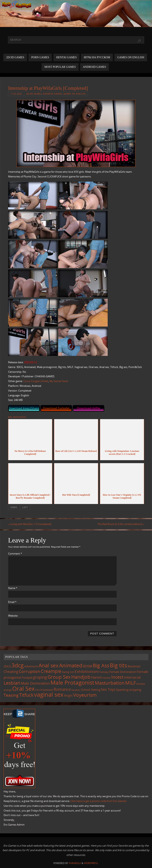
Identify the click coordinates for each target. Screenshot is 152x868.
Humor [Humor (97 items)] (107, 678)
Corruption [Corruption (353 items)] (29, 671)
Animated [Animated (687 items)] (71, 666)
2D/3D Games (34, 94)
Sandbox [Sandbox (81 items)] (76, 690)
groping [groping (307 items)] (40, 677)
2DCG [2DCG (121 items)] (7, 666)
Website (13, 616)
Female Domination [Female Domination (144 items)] (123, 672)
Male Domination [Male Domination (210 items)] (35, 683)
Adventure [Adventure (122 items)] (31, 666)
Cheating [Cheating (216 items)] (11, 672)
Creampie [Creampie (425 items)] (51, 671)
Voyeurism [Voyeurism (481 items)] (85, 695)
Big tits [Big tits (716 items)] (118, 666)
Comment (15, 554)
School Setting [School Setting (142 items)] (91, 690)
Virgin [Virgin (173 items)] (68, 696)
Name (13, 588)
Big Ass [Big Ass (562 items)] (101, 666)
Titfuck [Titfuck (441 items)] (26, 695)
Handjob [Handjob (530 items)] (81, 677)
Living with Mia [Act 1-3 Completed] (30, 524)
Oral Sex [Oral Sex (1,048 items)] (23, 689)
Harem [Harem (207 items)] (97, 677)
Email (12, 602)
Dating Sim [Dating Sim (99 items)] (68, 672)
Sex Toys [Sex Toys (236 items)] (108, 689)
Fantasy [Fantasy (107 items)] (104, 672)
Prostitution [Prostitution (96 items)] (47, 690)
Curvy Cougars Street (36, 381)
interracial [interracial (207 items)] (132, 677)
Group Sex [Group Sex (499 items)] (59, 677)
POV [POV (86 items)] (38, 690)
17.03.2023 (16, 94)
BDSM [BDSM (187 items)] (88, 666)
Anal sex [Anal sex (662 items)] (49, 666)
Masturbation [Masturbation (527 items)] (110, 683)
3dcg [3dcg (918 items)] (18, 665)
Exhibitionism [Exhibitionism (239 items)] (87, 671)
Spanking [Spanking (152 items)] (122, 690)
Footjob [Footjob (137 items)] (27, 677)
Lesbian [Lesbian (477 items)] (12, 683)
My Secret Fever (59, 381)
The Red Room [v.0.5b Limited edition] (121, 524)
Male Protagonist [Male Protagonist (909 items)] (72, 682)
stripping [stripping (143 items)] (135, 690)
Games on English (75, 94)
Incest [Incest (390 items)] (117, 677)
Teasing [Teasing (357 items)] (11, 695)
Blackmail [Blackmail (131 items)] (134, 666)
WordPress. (91, 863)
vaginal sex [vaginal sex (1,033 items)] (49, 695)
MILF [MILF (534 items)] (131, 683)
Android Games (52, 94)
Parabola (75, 863)
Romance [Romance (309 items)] (62, 689)
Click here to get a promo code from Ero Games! (98, 801)
